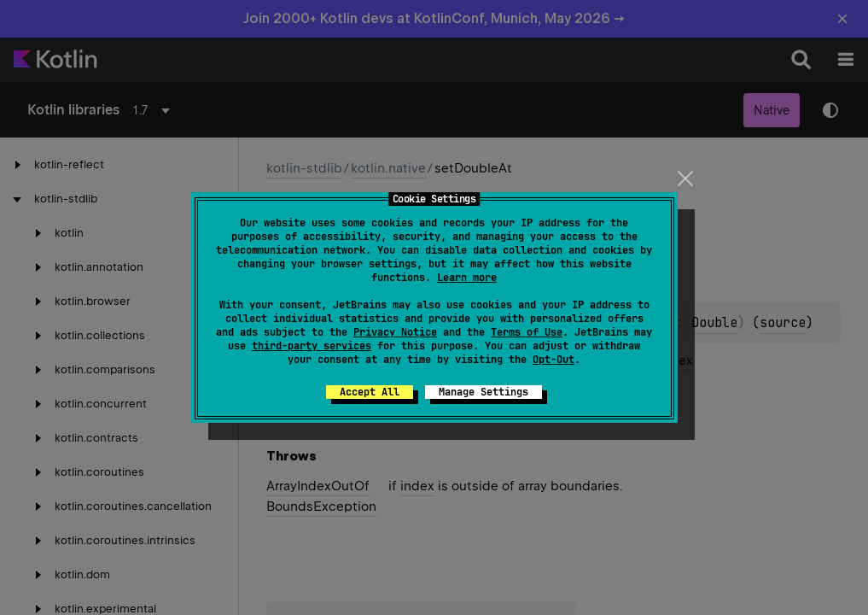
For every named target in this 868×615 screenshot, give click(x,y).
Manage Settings (484, 392)
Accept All (370, 392)
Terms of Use (527, 332)
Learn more (467, 278)
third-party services (312, 346)
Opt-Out (553, 360)
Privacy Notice (395, 332)
